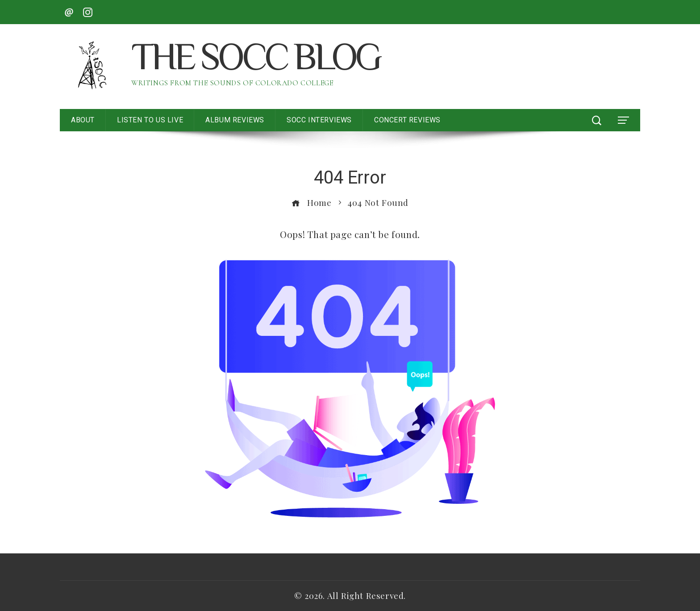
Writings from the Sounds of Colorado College (232, 83)
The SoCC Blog (255, 60)
